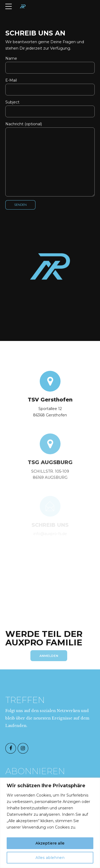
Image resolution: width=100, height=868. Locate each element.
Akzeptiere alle (50, 843)
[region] (50, 823)
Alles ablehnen (50, 858)
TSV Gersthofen (50, 401)
